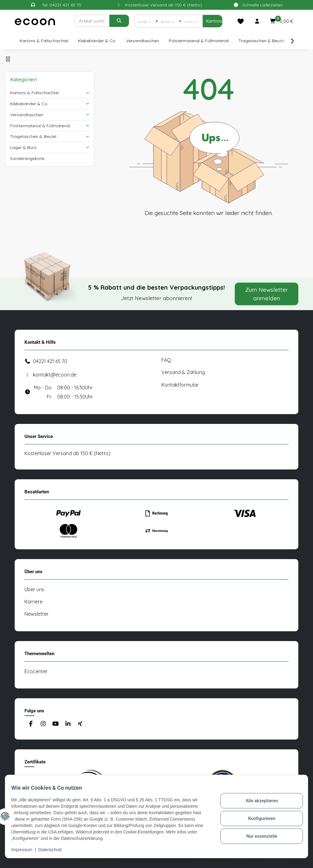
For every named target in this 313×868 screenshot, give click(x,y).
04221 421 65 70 (50, 361)
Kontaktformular (180, 385)
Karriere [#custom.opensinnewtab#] (33, 602)
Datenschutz (54, 850)
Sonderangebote (27, 158)
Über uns (34, 589)
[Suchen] (92, 21)
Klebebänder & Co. (29, 104)
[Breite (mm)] (168, 21)
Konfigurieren (258, 815)
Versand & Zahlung (183, 372)
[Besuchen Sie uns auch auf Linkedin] (68, 724)
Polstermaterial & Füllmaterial (40, 126)
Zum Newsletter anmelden (267, 294)
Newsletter (37, 614)
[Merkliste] (240, 21)
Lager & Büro (23, 147)
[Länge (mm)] (145, 21)
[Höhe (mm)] (192, 21)
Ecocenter (36, 671)
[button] (257, 21)
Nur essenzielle (258, 831)
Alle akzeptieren (258, 799)
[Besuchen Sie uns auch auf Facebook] (31, 724)
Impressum (26, 850)
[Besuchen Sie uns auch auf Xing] (80, 724)
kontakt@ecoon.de (55, 375)
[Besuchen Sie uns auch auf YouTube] (55, 724)
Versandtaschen (27, 115)
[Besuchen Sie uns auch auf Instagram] (43, 724)
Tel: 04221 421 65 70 (62, 5)
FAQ (166, 360)
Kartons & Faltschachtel (34, 93)
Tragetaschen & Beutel (33, 136)
